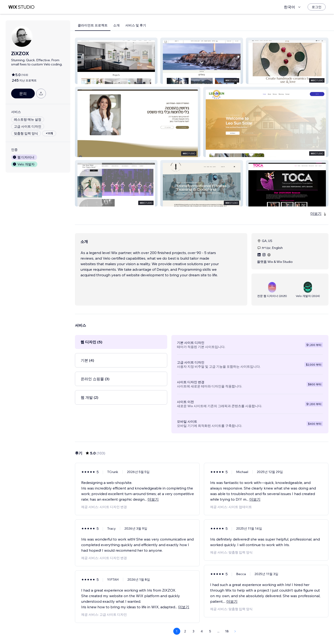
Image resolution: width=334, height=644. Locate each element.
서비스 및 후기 (136, 25)
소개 (116, 25)
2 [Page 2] (185, 631)
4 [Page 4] (202, 631)
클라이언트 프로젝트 (93, 25)
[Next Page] (235, 631)
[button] (116, 61)
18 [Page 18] (227, 631)
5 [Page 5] (210, 631)
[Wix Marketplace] (21, 7)
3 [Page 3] (193, 631)
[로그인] (317, 7)
